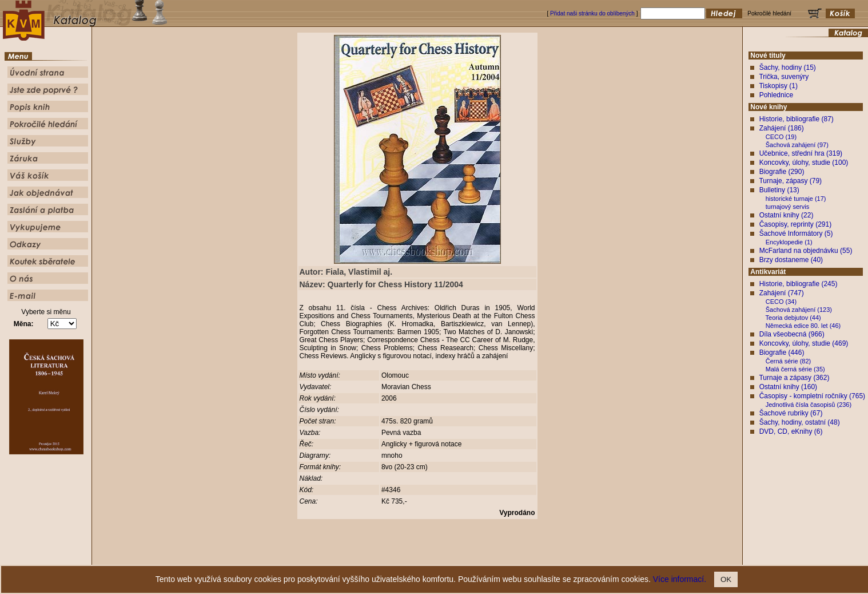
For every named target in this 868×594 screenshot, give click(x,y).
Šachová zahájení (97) (797, 145)
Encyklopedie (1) (789, 242)
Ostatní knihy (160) (788, 387)
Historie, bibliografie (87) (797, 119)
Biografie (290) (782, 172)
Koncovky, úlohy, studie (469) (804, 343)
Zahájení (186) (782, 128)
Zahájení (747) (782, 293)
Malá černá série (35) (795, 369)
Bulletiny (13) (779, 190)
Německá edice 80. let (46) (803, 326)
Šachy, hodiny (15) (788, 68)
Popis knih (427, 557)
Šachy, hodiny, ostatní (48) (800, 422)
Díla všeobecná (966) (792, 334)
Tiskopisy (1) (778, 86)
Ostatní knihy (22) (787, 215)
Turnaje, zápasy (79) (790, 181)
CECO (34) (781, 302)
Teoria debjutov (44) (793, 318)
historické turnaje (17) (796, 199)
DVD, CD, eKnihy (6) (791, 431)
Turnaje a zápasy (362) (794, 378)
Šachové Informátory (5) (796, 233)
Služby (503, 557)
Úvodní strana (340, 557)
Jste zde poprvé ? (386, 557)
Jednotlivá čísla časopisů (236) (809, 405)
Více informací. (680, 579)
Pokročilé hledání (467, 557)
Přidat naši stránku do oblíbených (592, 13)
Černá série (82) (788, 361)
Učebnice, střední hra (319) (801, 153)
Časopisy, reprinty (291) (796, 224)
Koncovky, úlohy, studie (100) (804, 163)
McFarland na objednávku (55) (806, 251)
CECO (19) (781, 137)
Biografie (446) (782, 353)
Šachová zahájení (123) (799, 310)
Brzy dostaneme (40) (791, 260)
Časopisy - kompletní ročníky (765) (812, 396)
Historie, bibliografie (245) (799, 284)
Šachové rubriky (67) (791, 413)
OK (726, 579)
